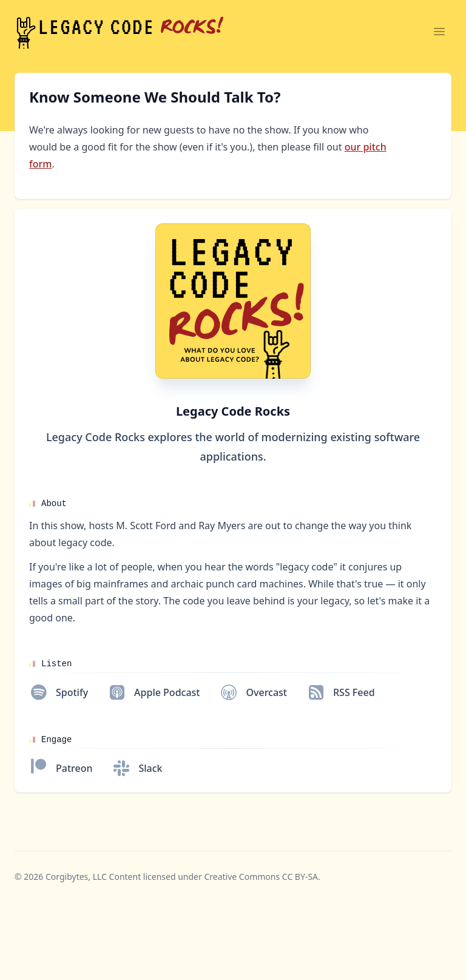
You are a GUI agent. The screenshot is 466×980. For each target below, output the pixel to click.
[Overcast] (253, 692)
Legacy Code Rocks (233, 411)
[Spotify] (59, 692)
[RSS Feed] (341, 692)
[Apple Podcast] (154, 692)
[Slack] (137, 768)
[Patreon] (61, 768)
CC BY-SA (300, 877)
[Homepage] (233, 301)
